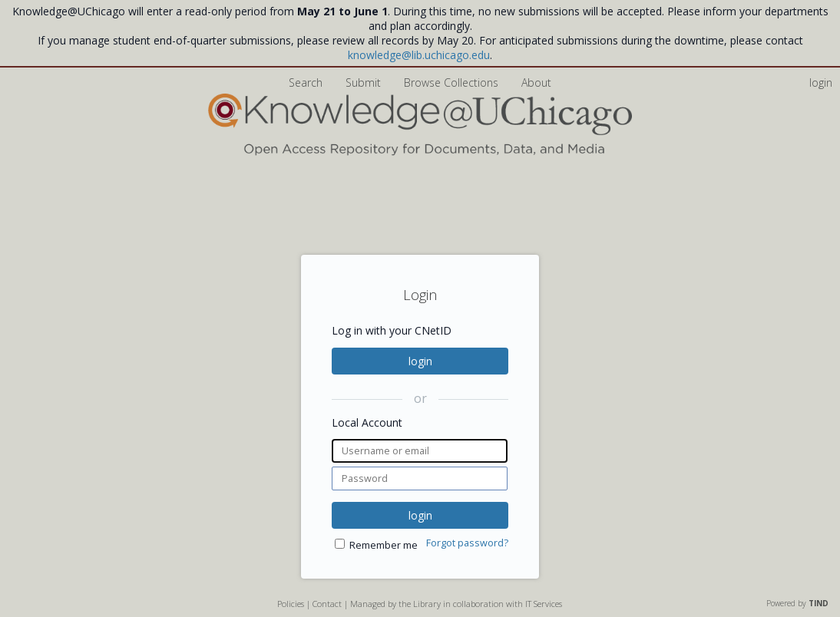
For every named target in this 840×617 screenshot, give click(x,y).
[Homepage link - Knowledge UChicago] (420, 152)
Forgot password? (467, 543)
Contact (327, 604)
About (536, 82)
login (420, 361)
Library (427, 604)
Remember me (384, 545)
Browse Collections (453, 82)
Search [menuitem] (306, 82)
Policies (291, 604)
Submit (365, 82)
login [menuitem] (821, 82)
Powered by (797, 603)
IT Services (544, 604)
